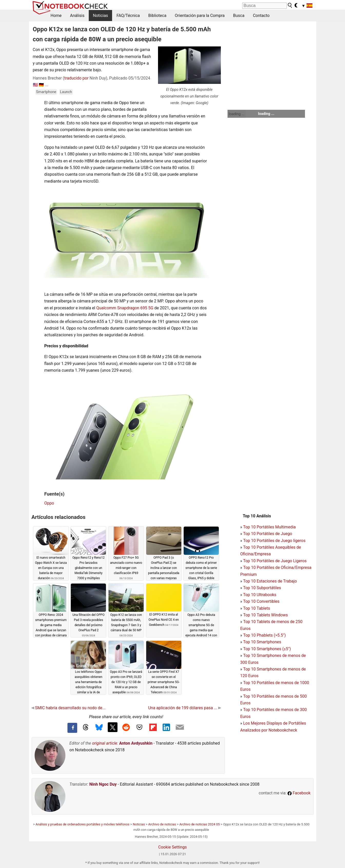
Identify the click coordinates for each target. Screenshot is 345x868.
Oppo (49, 503)
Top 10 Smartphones (262, 642)
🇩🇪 (41, 85)
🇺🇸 (35, 85)
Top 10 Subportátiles (262, 588)
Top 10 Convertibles (261, 601)
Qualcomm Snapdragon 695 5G (125, 308)
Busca (239, 16)
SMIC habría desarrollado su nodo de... (69, 708)
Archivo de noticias (162, 824)
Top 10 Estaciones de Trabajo (270, 581)
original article (105, 743)
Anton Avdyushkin (136, 743)
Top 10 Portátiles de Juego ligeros (274, 541)
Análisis (77, 16)
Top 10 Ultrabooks (260, 595)
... (47, 85)
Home (56, 16)
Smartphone (46, 92)
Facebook (299, 793)
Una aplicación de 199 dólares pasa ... (184, 708)
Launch (66, 92)
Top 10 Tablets (257, 608)
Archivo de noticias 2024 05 (200, 824)
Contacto (261, 16)
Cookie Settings (173, 847)
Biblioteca (157, 16)
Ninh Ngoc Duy (103, 784)
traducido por (76, 78)
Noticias (100, 16)
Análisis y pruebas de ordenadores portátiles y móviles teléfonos (83, 824)
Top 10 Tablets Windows (265, 615)
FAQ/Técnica (128, 16)
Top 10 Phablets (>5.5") (264, 635)
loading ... (237, 114)
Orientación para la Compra (200, 16)
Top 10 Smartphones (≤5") (267, 649)
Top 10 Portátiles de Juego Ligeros (275, 561)
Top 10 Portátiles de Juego (268, 534)
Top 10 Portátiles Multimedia (269, 527)
